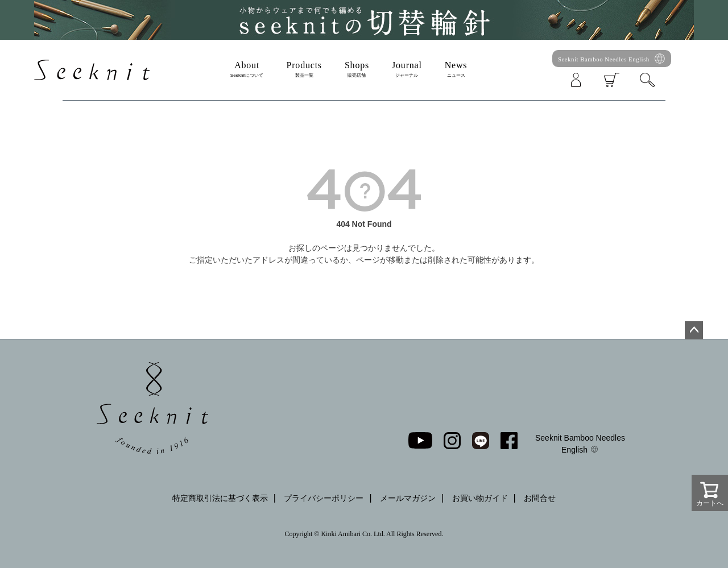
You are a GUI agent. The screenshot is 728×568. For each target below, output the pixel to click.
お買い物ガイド (480, 498)
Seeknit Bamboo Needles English (604, 59)
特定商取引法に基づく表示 (220, 498)
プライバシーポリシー (324, 498)
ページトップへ (694, 330)
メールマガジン (408, 498)
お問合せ (540, 498)
